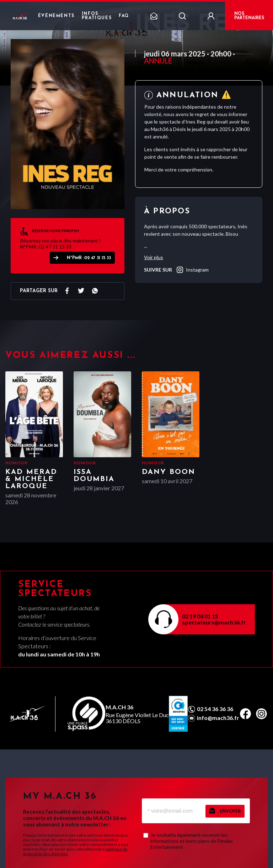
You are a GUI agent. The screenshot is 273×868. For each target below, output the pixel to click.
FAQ (124, 16)
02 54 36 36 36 (215, 709)
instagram (192, 270)
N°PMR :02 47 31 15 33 (89, 258)
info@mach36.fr (218, 718)
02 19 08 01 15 (200, 616)
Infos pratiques (97, 16)
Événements (56, 16)
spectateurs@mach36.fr (214, 622)
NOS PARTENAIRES (249, 16)
